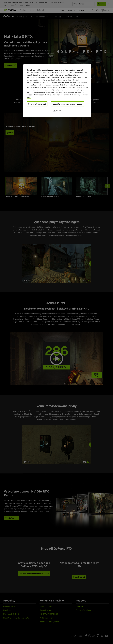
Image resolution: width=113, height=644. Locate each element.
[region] (57, 91)
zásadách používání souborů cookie (74, 87)
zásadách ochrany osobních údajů (45, 87)
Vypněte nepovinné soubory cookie (68, 104)
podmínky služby (74, 90)
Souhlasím (57, 111)
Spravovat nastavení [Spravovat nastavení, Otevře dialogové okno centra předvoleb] (37, 104)
